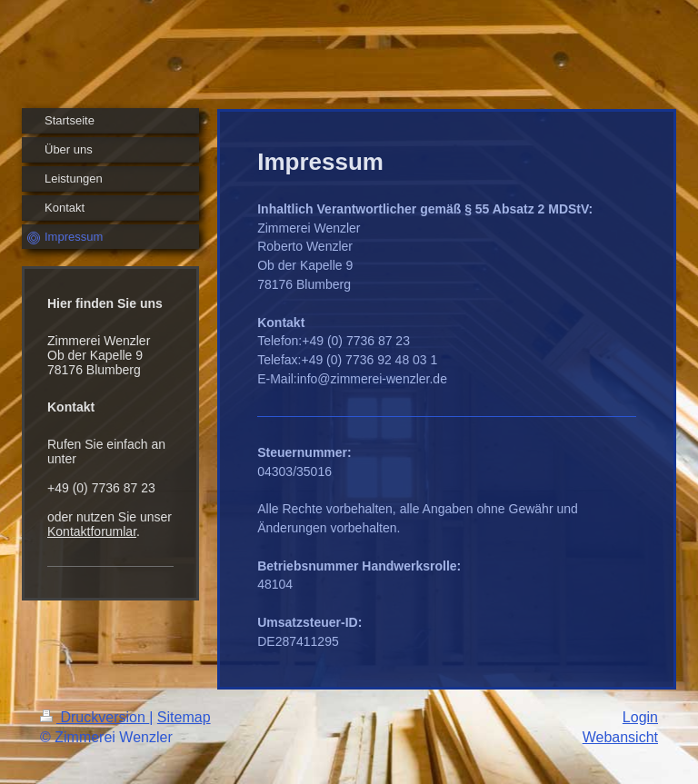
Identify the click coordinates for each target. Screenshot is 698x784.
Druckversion (95, 717)
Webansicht (620, 737)
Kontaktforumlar (92, 531)
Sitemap (184, 717)
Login (640, 717)
